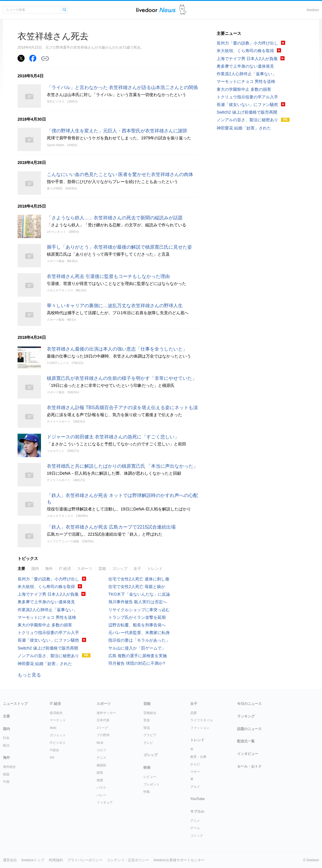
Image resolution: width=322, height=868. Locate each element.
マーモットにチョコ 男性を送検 (47, 617)
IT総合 (54, 750)
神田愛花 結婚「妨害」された (45, 664)
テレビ (148, 743)
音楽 (147, 720)
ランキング (246, 716)
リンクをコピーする (45, 59)
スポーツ (85, 569)
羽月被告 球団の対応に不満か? (137, 663)
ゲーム (195, 828)
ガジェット (58, 735)
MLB (100, 743)
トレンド (155, 569)
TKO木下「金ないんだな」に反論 (139, 594)
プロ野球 (103, 735)
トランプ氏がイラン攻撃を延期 (137, 617)
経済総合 (56, 713)
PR (52, 758)
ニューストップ (15, 704)
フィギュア (105, 802)
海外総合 (9, 767)
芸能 (102, 569)
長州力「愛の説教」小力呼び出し (48, 579)
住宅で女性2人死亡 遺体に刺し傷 (139, 579)
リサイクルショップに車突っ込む (139, 610)
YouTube (198, 799)
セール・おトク (249, 766)
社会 (6, 738)
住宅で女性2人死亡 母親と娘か (137, 587)
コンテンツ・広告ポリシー (128, 860)
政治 (6, 745)
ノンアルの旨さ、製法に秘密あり (48, 656)
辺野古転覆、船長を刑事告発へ (137, 625)
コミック (197, 835)
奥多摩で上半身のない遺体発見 (46, 602)
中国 (6, 782)
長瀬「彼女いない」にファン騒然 (48, 640)
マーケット (58, 720)
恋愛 (193, 713)
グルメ (195, 787)
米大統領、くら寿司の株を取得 (46, 587)
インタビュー (248, 754)
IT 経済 (65, 569)
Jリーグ (102, 728)
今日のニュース (249, 704)
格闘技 (101, 765)
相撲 (100, 780)
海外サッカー (106, 713)
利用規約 (56, 860)
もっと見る (29, 675)
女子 (137, 569)
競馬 (100, 773)
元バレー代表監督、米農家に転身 (139, 633)
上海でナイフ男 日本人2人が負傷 (48, 594)
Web (53, 728)
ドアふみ (183, 10)
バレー (101, 795)
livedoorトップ (33, 860)
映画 (147, 768)
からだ (195, 764)
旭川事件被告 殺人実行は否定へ (138, 602)
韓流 (147, 728)
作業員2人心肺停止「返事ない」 (47, 610)
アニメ (195, 821)
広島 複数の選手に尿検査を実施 (138, 656)
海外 (49, 569)
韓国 (6, 774)
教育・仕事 (198, 757)
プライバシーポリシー (85, 860)
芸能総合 (150, 713)
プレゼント (151, 784)
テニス (101, 758)
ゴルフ (101, 750)
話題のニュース (249, 729)
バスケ (101, 787)
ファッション (200, 728)
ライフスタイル (202, 720)
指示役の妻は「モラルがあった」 (139, 640)
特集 (147, 792)
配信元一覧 (246, 741)
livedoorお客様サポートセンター (179, 860)
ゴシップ (120, 569)
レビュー (150, 777)
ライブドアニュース (156, 10)
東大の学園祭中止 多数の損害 (45, 625)
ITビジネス (58, 743)
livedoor (313, 10)
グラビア (150, 735)
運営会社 (10, 860)
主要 (21, 569)
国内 (35, 569)
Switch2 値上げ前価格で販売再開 (48, 648)
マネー (195, 772)
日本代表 (103, 720)
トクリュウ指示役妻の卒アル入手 (48, 633)
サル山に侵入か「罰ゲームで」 (137, 648)
